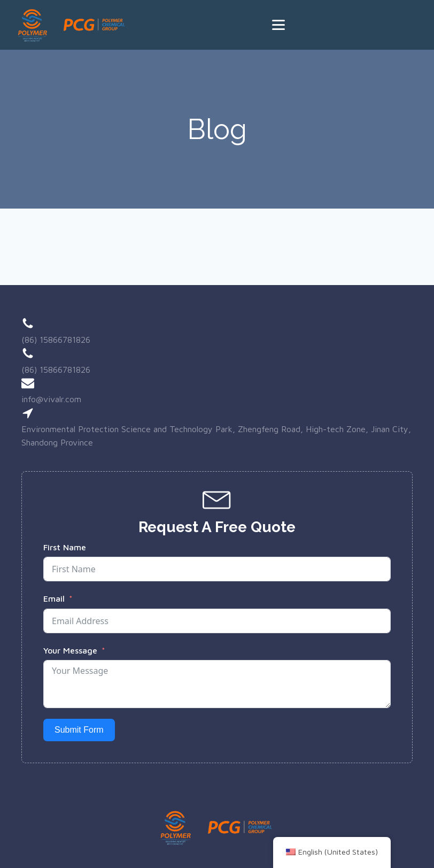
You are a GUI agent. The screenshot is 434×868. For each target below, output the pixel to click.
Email (54, 598)
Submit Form (79, 730)
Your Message (70, 650)
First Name (65, 547)
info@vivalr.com (51, 399)
